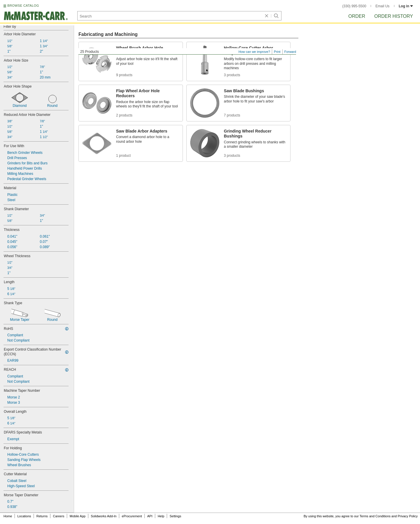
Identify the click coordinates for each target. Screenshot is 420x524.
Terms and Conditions (375, 516)
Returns (42, 516)
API (150, 516)
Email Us (382, 6)
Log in (406, 6)
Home (8, 516)
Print (277, 52)
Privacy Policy (408, 516)
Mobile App (78, 516)
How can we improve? (254, 52)
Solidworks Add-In (104, 516)
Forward (290, 52)
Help (161, 516)
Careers (58, 516)
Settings (175, 516)
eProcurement (132, 516)
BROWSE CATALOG (23, 6)
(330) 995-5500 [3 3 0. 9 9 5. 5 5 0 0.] (354, 6)
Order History (394, 16)
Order (357, 16)
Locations (24, 516)
